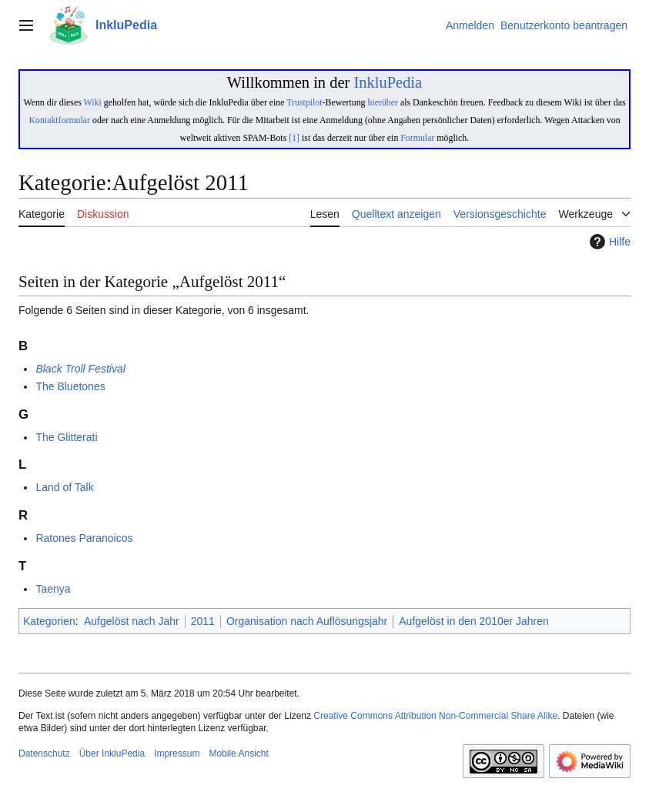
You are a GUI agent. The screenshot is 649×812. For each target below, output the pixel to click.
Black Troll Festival (80, 369)
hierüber (382, 102)
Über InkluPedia (112, 754)
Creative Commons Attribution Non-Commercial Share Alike (435, 716)
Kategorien (49, 621)
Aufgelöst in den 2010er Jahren (474, 621)
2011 (203, 621)
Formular (417, 138)
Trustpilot (304, 102)
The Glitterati (66, 437)
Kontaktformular (59, 120)
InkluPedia (388, 82)
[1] (294, 138)
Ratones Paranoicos (84, 538)
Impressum (177, 754)
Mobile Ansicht (238, 754)
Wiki (93, 102)
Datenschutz (44, 754)
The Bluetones (70, 386)
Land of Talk (64, 487)
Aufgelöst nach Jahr (132, 621)
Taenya (53, 589)
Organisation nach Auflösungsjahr (307, 621)
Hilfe (608, 242)
